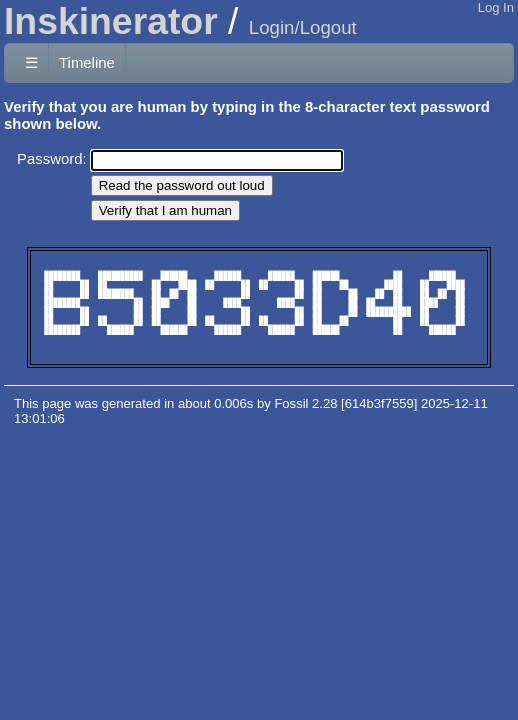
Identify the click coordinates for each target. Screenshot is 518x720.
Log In (496, 7)
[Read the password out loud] (182, 185)
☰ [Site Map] (31, 62)
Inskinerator (111, 21)
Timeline (87, 62)
